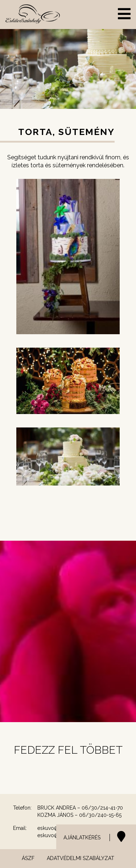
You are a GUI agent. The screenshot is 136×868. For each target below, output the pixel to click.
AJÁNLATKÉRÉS (82, 838)
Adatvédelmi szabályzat (81, 858)
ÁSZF (28, 858)
